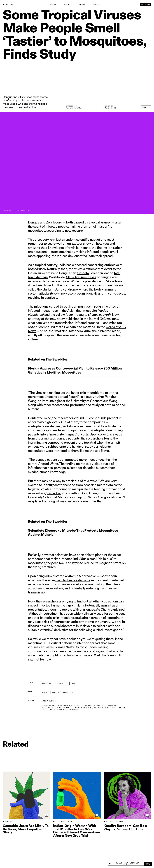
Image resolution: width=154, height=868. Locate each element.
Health (55, 693)
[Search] (142, 4)
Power (53, 4)
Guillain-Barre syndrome (60, 289)
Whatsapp (46, 684)
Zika (49, 222)
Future (82, 4)
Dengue (34, 222)
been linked (45, 285)
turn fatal (83, 273)
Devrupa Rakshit (74, 108)
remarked (54, 493)
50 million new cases (81, 277)
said (83, 397)
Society (97, 4)
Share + (146, 107)
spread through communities (70, 306)
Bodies (67, 4)
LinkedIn (59, 684)
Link (73, 684)
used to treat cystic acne (73, 580)
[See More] (72, 693)
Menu (148, 4)
